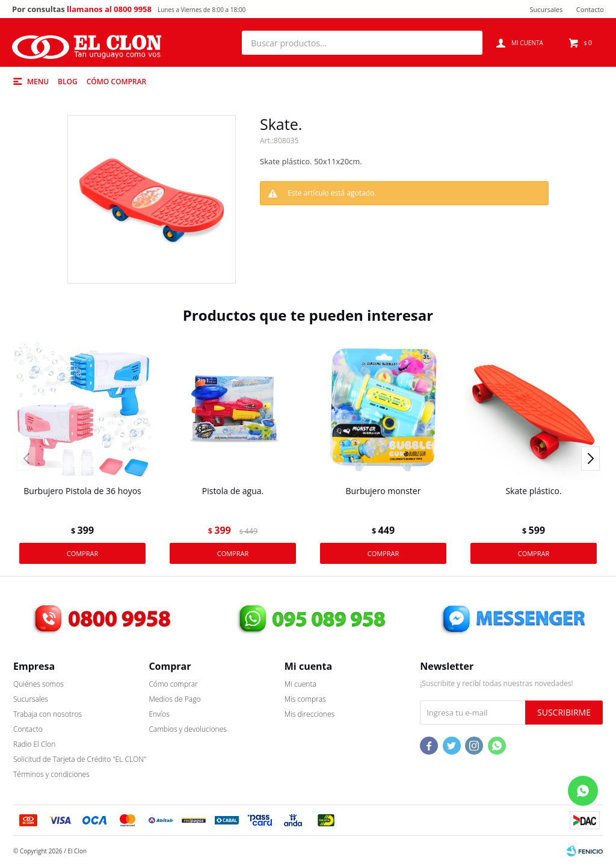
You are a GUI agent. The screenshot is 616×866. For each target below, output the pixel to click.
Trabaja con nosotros (48, 714)
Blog (68, 82)
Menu (38, 82)
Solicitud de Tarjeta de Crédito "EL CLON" (80, 759)
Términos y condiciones (51, 774)
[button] (467, 43)
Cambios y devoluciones (187, 729)
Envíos (159, 714)
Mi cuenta (300, 684)
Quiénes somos (38, 684)
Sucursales (546, 9)
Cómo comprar (116, 82)
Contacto (590, 9)
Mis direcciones (310, 714)
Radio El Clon (34, 744)
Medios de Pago (174, 699)
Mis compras (305, 699)
